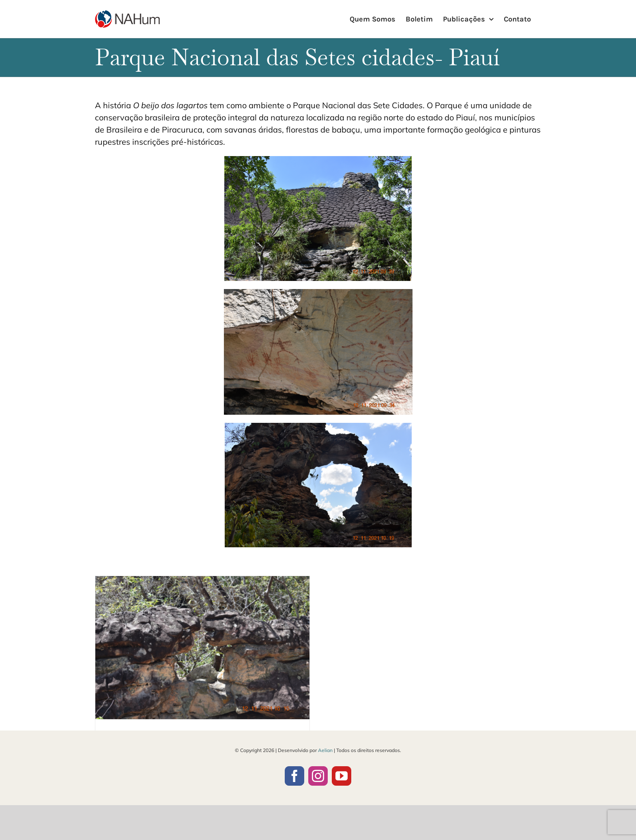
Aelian (325, 750)
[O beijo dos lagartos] (202, 647)
